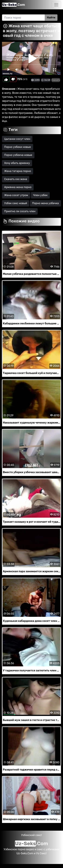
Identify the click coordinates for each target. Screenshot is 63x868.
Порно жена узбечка (45, 203)
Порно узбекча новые (18, 155)
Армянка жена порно (18, 187)
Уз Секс (41, 853)
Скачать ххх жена (16, 179)
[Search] (23, 18)
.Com (13, 5)
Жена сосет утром (16, 195)
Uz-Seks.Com (25, 853)
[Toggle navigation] (56, 5)
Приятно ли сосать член (20, 211)
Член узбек (40, 195)
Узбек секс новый (16, 203)
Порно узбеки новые (18, 147)
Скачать (56, 80)
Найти (51, 18)
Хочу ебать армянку (17, 163)
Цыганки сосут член (17, 139)
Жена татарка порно (18, 171)
